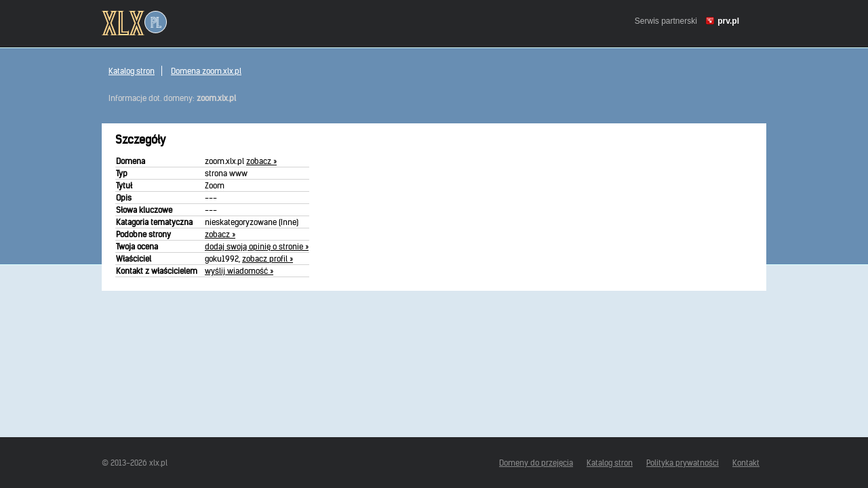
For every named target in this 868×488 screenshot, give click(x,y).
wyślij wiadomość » (239, 271)
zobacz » (261, 161)
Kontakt (746, 463)
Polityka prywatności (683, 463)
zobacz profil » (268, 259)
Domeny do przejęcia (536, 463)
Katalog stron (132, 71)
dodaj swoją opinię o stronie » (257, 246)
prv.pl (728, 21)
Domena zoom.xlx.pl (206, 71)
